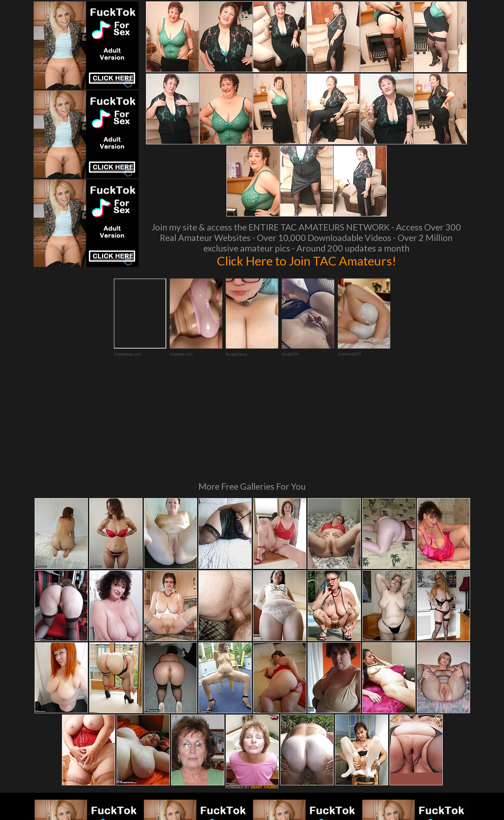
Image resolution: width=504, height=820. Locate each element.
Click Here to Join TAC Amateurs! (306, 261)
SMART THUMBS (264, 692)
